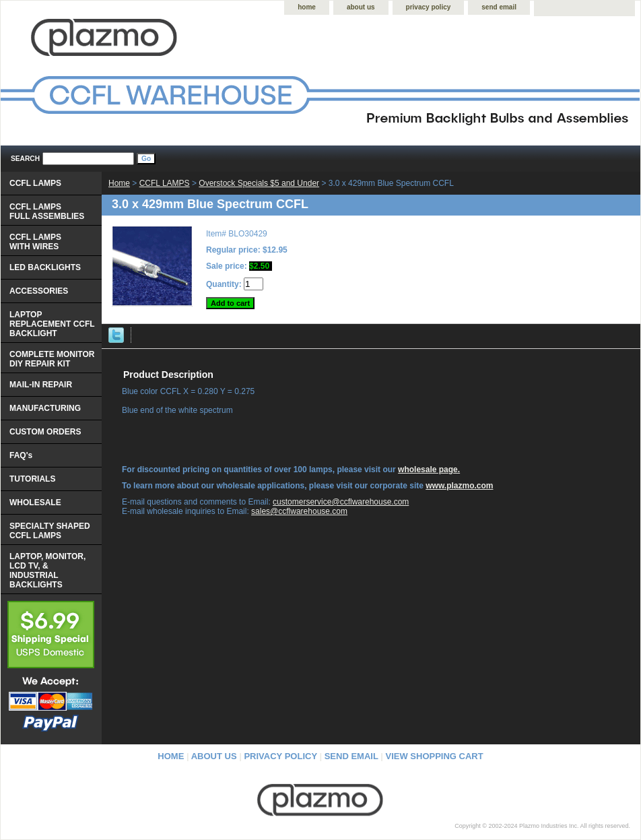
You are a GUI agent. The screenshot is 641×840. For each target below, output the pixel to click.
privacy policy (429, 7)
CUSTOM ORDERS (45, 432)
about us (361, 7)
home (307, 7)
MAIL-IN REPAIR (41, 385)
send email (499, 7)
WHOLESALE (35, 503)
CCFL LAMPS (165, 183)
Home (119, 183)
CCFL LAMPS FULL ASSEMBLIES (47, 212)
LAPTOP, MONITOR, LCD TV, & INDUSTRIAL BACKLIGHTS (47, 571)
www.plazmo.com (459, 486)
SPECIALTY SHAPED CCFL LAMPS (50, 531)
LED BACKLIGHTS (45, 267)
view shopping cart (435, 756)
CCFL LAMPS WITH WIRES (35, 242)
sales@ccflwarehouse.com (299, 511)
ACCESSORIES (39, 291)
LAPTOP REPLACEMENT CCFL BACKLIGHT (52, 324)
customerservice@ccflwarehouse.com (341, 502)
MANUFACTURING (45, 408)
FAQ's (21, 455)
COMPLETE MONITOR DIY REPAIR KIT (52, 359)
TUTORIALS (32, 479)
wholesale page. (429, 470)
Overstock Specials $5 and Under (259, 183)
